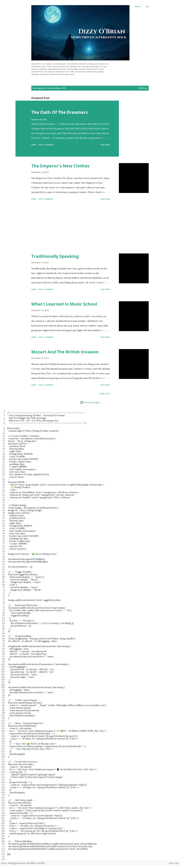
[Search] (138, 7)
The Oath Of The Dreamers (59, 112)
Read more (105, 145)
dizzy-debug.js (9, 863)
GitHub (41, 863)
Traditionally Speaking (55, 256)
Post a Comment (46, 145)
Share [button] (34, 145)
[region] (90, 635)
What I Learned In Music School (64, 304)
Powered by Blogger (90, 402)
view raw (174, 863)
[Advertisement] (71, 227)
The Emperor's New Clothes (60, 166)
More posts (105, 394)
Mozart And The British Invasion (65, 352)
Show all (143, 88)
